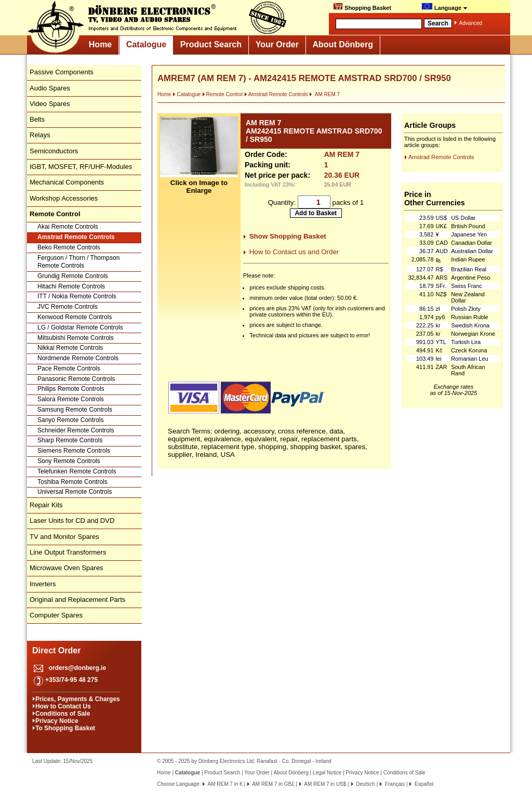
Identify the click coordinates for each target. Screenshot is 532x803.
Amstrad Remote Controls (76, 237)
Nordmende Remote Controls (78, 358)
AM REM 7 (324, 94)
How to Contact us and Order (294, 252)
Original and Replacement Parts (77, 600)
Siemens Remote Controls (74, 451)
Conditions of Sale (63, 714)
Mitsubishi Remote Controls (76, 338)
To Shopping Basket (65, 728)
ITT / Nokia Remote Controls (77, 296)
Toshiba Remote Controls (72, 482)
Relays (40, 135)
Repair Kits (46, 505)
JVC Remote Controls (68, 307)
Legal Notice (327, 773)
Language (444, 7)
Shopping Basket (362, 7)
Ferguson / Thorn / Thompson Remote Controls (78, 262)
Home (100, 44)
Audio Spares (50, 88)
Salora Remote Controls (71, 399)
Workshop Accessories (64, 198)
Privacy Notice (57, 721)
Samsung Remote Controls (75, 410)
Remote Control (222, 94)
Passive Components (62, 72)
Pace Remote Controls (69, 368)
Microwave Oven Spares (66, 568)
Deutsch (365, 784)
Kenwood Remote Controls (75, 317)
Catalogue (146, 44)
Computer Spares (56, 615)
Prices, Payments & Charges (78, 699)
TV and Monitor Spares (64, 537)
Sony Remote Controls (69, 461)
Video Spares (50, 104)
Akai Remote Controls (68, 227)
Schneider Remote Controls (76, 430)
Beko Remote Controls (69, 247)
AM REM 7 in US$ (324, 784)
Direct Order (56, 650)
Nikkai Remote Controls (70, 348)
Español (423, 784)
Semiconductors (54, 151)
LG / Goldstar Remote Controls (80, 327)
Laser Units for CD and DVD (72, 521)
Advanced (471, 23)
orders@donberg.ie (77, 668)
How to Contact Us (63, 706)
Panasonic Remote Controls (76, 379)
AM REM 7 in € (224, 784)
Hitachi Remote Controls (71, 286)
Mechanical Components (67, 182)
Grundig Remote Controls (73, 276)
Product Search (211, 44)
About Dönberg (343, 44)
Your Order (277, 44)
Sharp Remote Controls (70, 440)
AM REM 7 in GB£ (273, 784)
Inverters (43, 584)
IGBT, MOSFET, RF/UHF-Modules (81, 167)
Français (394, 784)
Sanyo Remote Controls (70, 420)
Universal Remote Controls (75, 492)
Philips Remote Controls (71, 389)
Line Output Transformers (68, 552)
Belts (37, 119)
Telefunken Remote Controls (77, 471)
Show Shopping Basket (288, 236)
